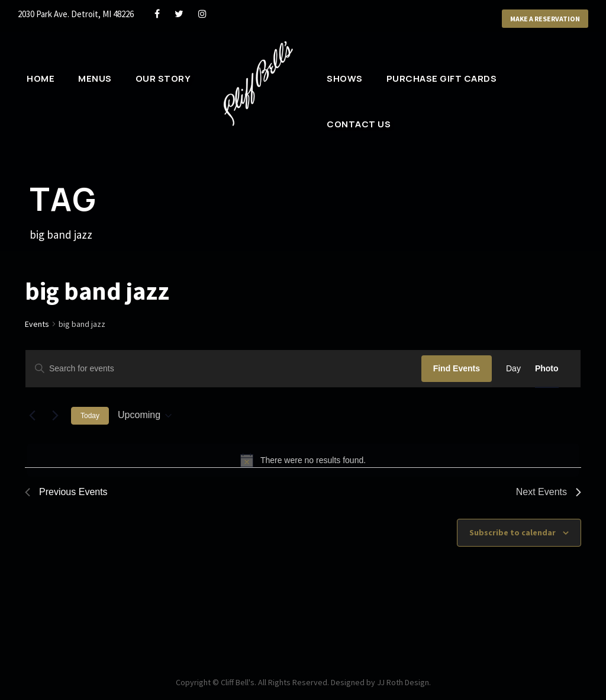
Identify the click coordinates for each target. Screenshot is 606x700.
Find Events (457, 368)
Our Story (163, 78)
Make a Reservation (540, 19)
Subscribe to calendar (512, 532)
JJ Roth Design (408, 682)
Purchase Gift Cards (441, 78)
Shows (344, 78)
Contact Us (357, 124)
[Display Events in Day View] (513, 369)
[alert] (303, 460)
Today (90, 416)
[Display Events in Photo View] (547, 369)
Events (38, 324)
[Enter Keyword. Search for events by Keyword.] (223, 369)
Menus (95, 78)
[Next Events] (55, 416)
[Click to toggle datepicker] (145, 415)
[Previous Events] (32, 416)
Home (41, 78)
